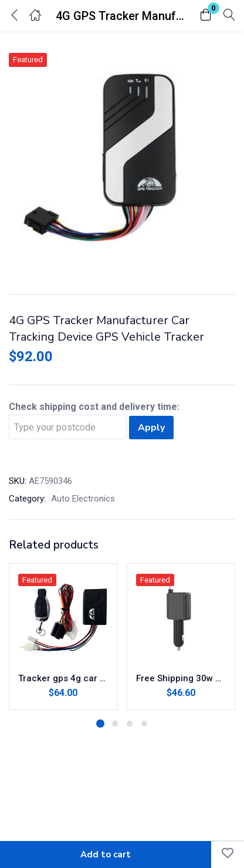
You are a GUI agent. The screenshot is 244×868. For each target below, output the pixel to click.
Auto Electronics (83, 499)
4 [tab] (144, 724)
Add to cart (106, 854)
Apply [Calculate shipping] (151, 428)
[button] (206, 16)
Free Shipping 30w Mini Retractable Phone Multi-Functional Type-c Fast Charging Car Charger (181, 678)
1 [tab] (100, 724)
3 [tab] (130, 724)
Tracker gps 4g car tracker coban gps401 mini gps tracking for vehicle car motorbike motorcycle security (63, 678)
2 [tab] (115, 724)
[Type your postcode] (68, 427)
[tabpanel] (63, 637)
